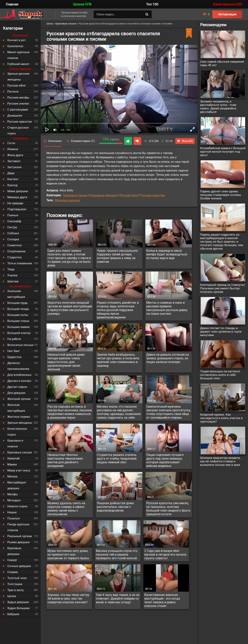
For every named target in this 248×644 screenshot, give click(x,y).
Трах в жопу (15, 590)
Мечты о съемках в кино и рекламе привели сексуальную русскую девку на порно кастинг (167, 308)
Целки (12, 596)
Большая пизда (18, 309)
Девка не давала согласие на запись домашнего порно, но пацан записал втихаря (168, 358)
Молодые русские (67, 200)
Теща (11, 269)
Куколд (12, 185)
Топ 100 (152, 4)
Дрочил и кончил (19, 381)
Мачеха (12, 476)
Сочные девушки (19, 566)
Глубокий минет (18, 64)
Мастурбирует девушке (17, 485)
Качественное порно (17, 432)
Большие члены (18, 321)
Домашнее (15, 116)
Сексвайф (14, 221)
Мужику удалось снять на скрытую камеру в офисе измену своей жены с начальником (66, 509)
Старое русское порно (18, 131)
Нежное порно (17, 506)
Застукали (14, 167)
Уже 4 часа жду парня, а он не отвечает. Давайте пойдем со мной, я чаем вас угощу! (118, 599)
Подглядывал (17, 209)
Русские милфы (18, 98)
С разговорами (18, 110)
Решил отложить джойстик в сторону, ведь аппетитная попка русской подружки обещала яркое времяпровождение (118, 310)
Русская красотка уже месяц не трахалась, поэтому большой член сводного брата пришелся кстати (168, 509)
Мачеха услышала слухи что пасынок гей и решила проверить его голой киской (117, 555)
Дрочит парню (17, 387)
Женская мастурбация (16, 408)
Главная (12, 4)
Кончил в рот (17, 40)
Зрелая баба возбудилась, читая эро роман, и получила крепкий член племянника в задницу (118, 360)
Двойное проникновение (18, 366)
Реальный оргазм (20, 536)
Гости (11, 143)
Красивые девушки (104, 195)
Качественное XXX (228, 4)
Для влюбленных (19, 375)
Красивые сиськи (75, 195)
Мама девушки (18, 191)
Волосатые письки (20, 345)
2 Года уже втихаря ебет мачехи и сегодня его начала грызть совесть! (165, 555)
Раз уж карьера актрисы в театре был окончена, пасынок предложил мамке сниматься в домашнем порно (70, 412)
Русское (13, 92)
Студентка (14, 257)
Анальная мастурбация (16, 294)
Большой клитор (19, 333)
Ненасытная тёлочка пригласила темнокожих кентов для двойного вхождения (65, 460)
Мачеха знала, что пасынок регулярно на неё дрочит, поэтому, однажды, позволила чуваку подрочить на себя (119, 412)
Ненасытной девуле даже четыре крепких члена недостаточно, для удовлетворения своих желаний (66, 362)
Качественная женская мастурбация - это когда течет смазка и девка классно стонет (162, 600)
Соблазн (13, 233)
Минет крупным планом (18, 55)
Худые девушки (18, 602)
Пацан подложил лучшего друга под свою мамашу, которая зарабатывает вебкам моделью (165, 460)
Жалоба (185, 141)
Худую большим (18, 608)
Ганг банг (14, 351)
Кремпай (13, 458)
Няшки (12, 512)
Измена (13, 149)
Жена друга (15, 155)
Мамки (12, 464)
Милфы (13, 494)
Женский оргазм (19, 399)
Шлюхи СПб (82, 4)
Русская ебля (129, 195)
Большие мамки (19, 327)
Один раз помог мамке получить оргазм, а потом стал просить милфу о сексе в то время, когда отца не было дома (69, 258)
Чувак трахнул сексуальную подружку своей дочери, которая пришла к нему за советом (117, 256)
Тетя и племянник (20, 263)
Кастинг (13, 179)
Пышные (14, 518)
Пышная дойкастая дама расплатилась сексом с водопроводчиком (115, 507)
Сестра (12, 227)
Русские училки (18, 104)
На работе (14, 339)
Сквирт (12, 560)
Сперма (13, 572)
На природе (15, 203)
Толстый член (17, 578)
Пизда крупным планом (18, 527)
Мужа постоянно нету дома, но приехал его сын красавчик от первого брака (68, 555)
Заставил (14, 161)
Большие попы (18, 315)
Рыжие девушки (19, 542)
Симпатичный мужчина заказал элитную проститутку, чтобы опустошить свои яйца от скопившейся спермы (168, 412)
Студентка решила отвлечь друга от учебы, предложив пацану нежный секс (117, 459)
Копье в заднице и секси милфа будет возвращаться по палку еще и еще (167, 254)
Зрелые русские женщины (18, 77)
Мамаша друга (17, 197)
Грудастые (14, 357)
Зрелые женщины (20, 423)
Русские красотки (153, 195)
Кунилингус (15, 46)
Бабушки (13, 614)
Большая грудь (18, 303)
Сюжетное (15, 245)
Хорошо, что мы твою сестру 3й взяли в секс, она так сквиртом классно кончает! (68, 599)
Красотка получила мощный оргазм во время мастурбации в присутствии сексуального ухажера (70, 308)
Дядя (11, 173)
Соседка (13, 239)
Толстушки (15, 584)
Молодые (14, 500)
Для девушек (16, 393)
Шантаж (13, 281)
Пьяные (13, 215)
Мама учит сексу (19, 470)
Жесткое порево (19, 417)
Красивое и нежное (15, 443)
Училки (12, 275)
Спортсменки (16, 251)
